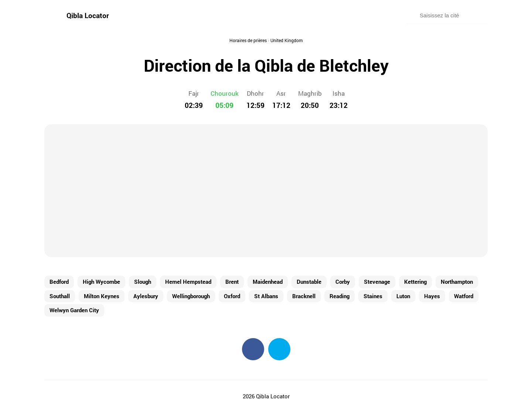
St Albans (266, 296)
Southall (60, 296)
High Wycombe (101, 282)
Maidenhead (268, 282)
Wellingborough (191, 296)
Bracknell (304, 296)
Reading (340, 296)
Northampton (457, 282)
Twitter (279, 349)
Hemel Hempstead (188, 282)
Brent (232, 282)
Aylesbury (146, 296)
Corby (343, 282)
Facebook (253, 349)
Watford (464, 296)
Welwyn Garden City (74, 310)
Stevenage (377, 282)
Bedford (59, 282)
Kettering (415, 282)
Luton (403, 296)
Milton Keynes (102, 296)
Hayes (432, 296)
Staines (373, 296)
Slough (143, 282)
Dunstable (309, 282)
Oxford (232, 296)
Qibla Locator (88, 15)
